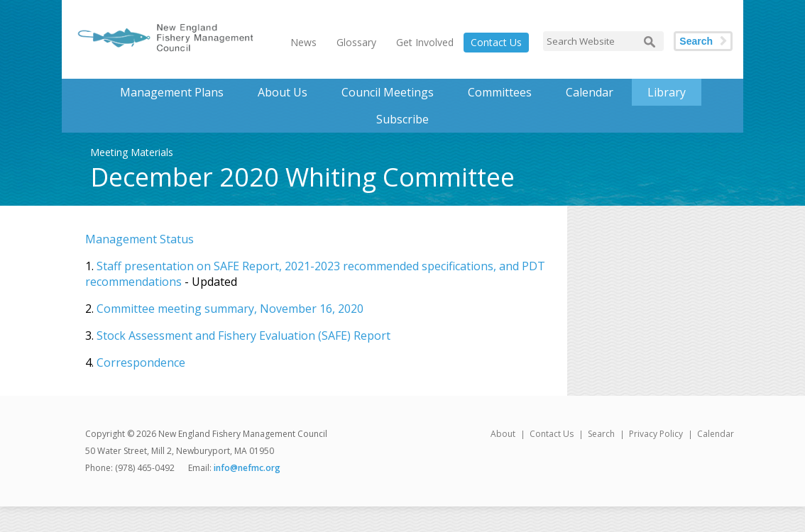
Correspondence (141, 362)
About (503, 434)
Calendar (590, 92)
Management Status (139, 239)
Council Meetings (388, 92)
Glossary (356, 42)
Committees (500, 92)
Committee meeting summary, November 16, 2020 (230, 309)
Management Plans (172, 92)
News (303, 42)
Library (667, 92)
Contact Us (496, 42)
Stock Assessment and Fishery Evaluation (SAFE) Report (243, 336)
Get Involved (425, 42)
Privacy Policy (656, 434)
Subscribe (402, 119)
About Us (283, 92)
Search (696, 41)
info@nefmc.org (247, 468)
